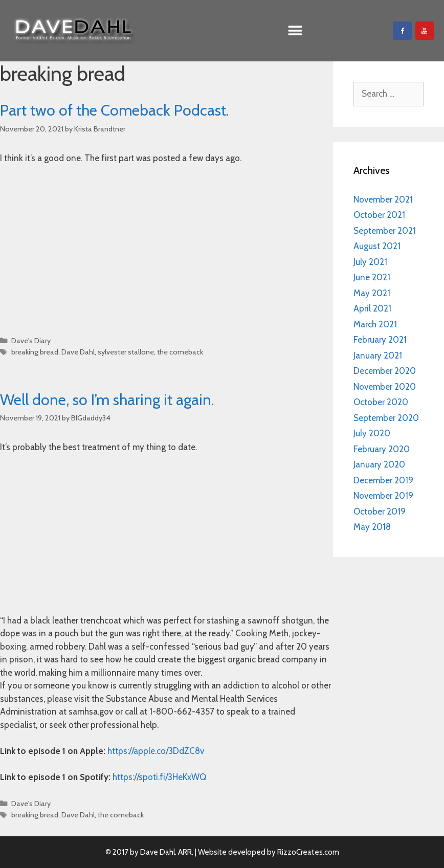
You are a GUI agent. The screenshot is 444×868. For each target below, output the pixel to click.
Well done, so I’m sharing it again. (107, 400)
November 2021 (383, 199)
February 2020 (382, 449)
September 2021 (385, 231)
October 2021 (379, 215)
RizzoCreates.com (308, 852)
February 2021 (380, 340)
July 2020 (372, 433)
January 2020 (379, 464)
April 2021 (372, 308)
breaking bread (35, 352)
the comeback (180, 352)
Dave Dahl (78, 352)
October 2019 (380, 511)
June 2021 (372, 277)
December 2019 (383, 480)
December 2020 (385, 371)
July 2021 (370, 262)
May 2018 (372, 527)
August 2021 (377, 246)
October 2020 (381, 402)
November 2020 (385, 387)
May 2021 (372, 293)
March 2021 (375, 324)
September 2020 (386, 418)
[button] (295, 31)
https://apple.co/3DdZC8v (156, 751)
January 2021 (378, 355)
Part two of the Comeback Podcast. (114, 110)
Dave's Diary (31, 341)
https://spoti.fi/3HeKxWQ (159, 777)
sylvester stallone (126, 352)
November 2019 (383, 496)
